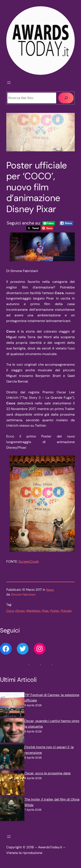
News (50, 590)
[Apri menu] (9, 83)
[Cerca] (66, 98)
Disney (20, 611)
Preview (66, 611)
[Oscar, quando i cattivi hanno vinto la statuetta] (12, 731)
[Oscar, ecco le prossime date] (12, 784)
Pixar (45, 611)
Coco (10, 611)
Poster (55, 611)
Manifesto (33, 611)
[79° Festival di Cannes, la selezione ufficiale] (12, 705)
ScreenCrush (29, 561)
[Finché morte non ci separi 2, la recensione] (12, 757)
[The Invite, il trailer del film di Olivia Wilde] (12, 810)
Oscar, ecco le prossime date (48, 773)
